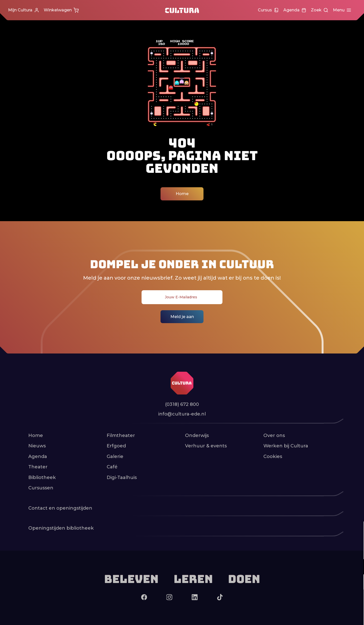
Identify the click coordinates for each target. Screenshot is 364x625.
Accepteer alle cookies (321, 601)
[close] (356, 531)
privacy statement (301, 550)
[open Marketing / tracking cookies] (356, 582)
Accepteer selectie (321, 616)
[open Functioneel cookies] (356, 567)
